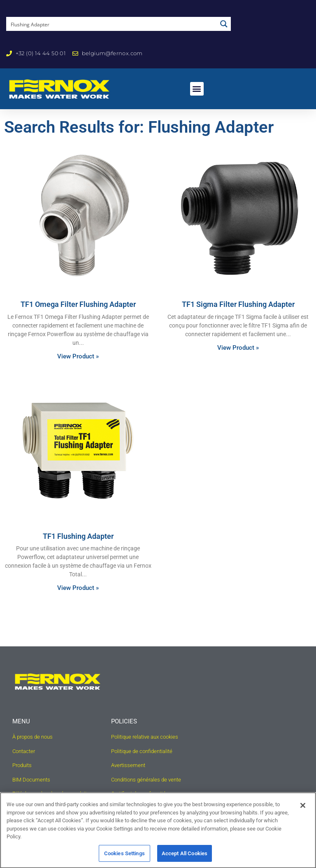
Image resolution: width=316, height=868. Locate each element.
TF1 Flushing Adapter (78, 546)
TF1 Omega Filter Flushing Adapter (78, 315)
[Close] (303, 809)
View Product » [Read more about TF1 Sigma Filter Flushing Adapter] (238, 358)
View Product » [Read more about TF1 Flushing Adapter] (78, 599)
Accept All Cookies (185, 857)
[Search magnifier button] (224, 24)
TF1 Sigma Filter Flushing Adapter (238, 315)
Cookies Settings (124, 857)
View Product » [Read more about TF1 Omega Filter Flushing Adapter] (78, 367)
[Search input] (112, 24)
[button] (197, 89)
